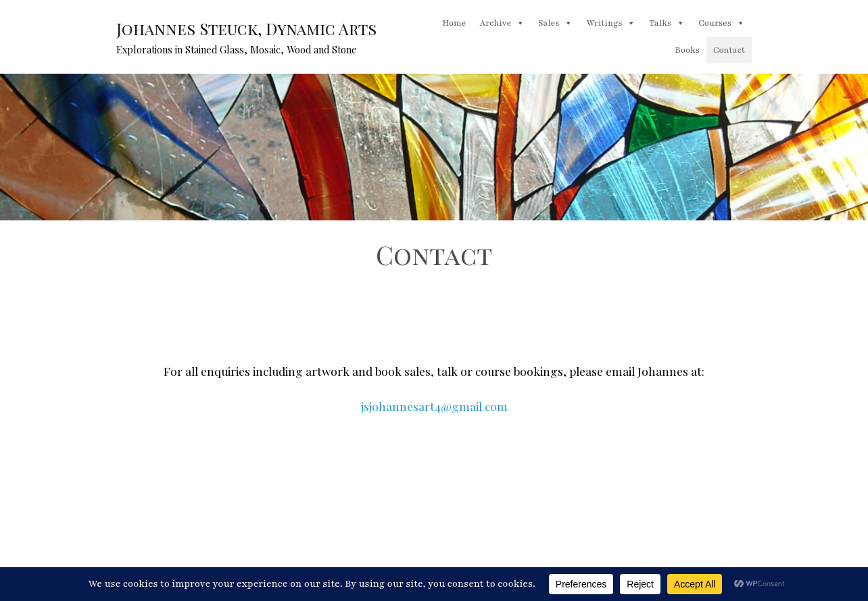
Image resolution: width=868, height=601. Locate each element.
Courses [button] (722, 23)
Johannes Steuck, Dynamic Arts (246, 29)
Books (688, 50)
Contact (729, 50)
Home (454, 23)
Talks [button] (667, 23)
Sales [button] (555, 23)
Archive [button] (502, 23)
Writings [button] (611, 23)
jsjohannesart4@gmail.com (434, 406)
